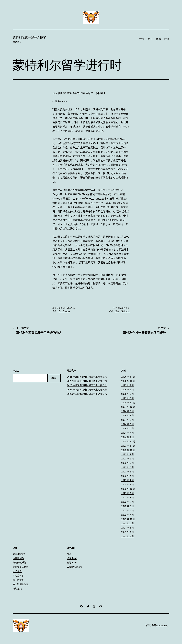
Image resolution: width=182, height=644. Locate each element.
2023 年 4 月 (128, 476)
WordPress (162, 625)
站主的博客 (124, 308)
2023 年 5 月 (128, 472)
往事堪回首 (18, 558)
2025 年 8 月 (128, 390)
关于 (150, 39)
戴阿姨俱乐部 (19, 563)
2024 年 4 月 (128, 433)
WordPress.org (75, 567)
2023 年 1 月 (128, 485)
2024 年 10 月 (128, 407)
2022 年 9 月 (128, 493)
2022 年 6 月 (128, 506)
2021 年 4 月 (128, 532)
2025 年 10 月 (128, 381)
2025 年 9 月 (128, 385)
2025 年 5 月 (128, 398)
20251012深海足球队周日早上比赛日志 (87, 385)
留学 (117, 311)
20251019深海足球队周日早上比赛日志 (87, 381)
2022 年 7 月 (128, 502)
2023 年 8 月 (128, 459)
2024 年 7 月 (128, 420)
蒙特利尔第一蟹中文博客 (29, 37)
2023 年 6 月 (128, 467)
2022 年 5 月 (128, 511)
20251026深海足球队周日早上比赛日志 (87, 377)
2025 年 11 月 (128, 377)
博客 (158, 39)
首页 (142, 39)
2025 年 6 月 (128, 394)
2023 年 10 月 (128, 450)
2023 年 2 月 (128, 480)
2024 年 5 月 (128, 428)
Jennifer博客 (19, 554)
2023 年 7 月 (128, 463)
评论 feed (72, 563)
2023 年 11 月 (128, 446)
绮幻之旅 (17, 589)
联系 (167, 39)
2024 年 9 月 (128, 411)
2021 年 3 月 (128, 536)
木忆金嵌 (17, 571)
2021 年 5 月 (128, 528)
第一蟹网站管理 (21, 584)
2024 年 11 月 (128, 403)
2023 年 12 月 (128, 441)
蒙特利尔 (126, 311)
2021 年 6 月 (128, 523)
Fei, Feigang (64, 311)
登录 (69, 554)
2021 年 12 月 (128, 519)
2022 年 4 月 (128, 515)
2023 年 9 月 (128, 454)
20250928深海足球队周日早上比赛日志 (87, 394)
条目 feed (72, 558)
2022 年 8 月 (128, 498)
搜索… (16, 371)
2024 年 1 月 (128, 437)
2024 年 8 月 (128, 415)
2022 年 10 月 (128, 489)
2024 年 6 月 (128, 424)
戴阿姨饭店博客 (21, 567)
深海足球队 (18, 576)
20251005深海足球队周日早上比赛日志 (87, 390)
